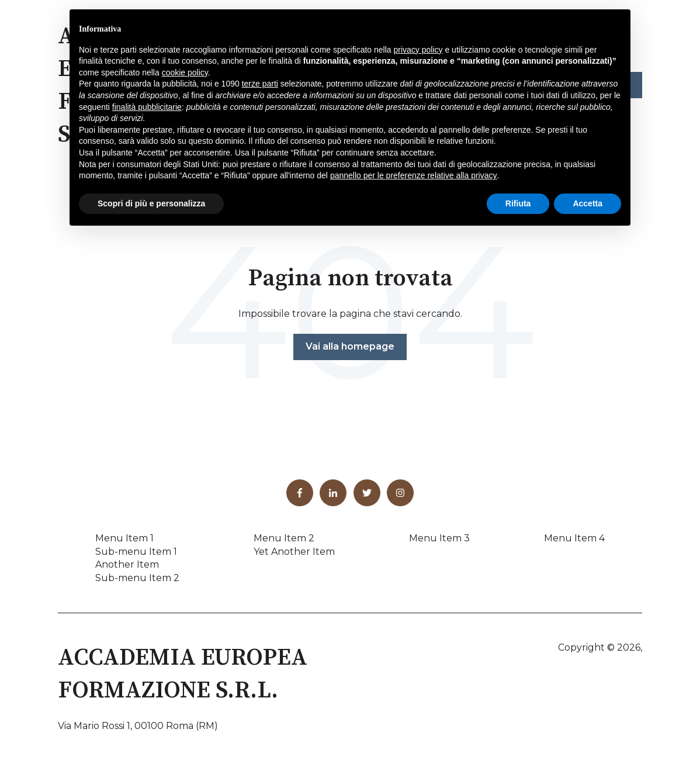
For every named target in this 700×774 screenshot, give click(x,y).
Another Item (127, 564)
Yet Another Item (294, 552)
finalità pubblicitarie (147, 107)
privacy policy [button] (418, 50)
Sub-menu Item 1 (136, 552)
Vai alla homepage (350, 346)
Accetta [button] (588, 203)
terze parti (260, 84)
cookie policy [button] (185, 72)
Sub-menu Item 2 (137, 578)
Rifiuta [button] (518, 203)
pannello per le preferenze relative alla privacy (414, 175)
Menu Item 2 (284, 538)
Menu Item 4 (574, 538)
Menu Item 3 (439, 538)
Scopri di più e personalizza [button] (151, 203)
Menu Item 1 (124, 538)
